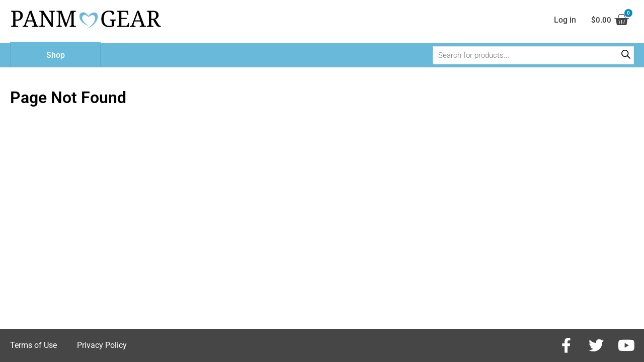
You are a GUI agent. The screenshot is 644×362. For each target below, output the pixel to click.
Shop (55, 58)
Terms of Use (33, 345)
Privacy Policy (102, 345)
